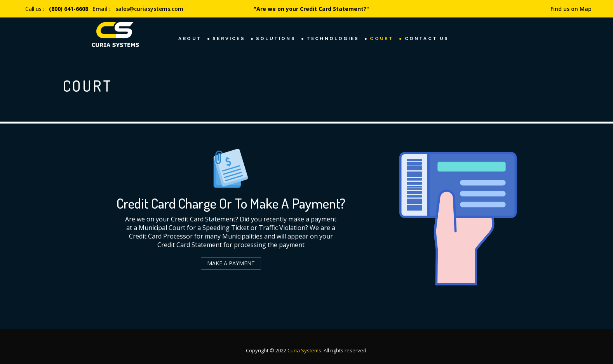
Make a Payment (231, 263)
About (190, 38)
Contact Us (427, 38)
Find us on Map (571, 9)
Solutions (276, 38)
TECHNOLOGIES (333, 38)
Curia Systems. (306, 350)
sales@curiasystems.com (149, 9)
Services (229, 38)
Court (382, 38)
